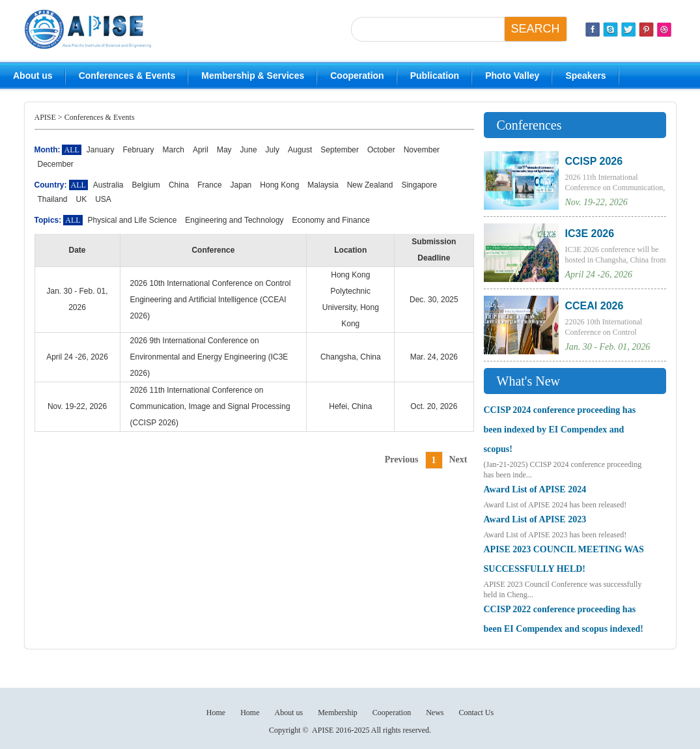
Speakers (585, 76)
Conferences (529, 125)
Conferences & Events (127, 76)
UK (82, 199)
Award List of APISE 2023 (535, 519)
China (179, 185)
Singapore (419, 185)
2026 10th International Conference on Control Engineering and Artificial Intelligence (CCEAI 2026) (211, 300)
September (340, 150)
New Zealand (370, 185)
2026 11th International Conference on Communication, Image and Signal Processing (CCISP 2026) (210, 406)
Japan (241, 185)
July (273, 150)
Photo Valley (512, 76)
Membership (338, 713)
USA (103, 199)
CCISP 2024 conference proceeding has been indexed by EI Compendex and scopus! (560, 430)
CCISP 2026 (594, 161)
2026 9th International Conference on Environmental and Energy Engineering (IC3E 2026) (209, 357)
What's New (528, 381)
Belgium (146, 185)
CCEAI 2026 (595, 306)
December (56, 164)
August (300, 150)
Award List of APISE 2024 (535, 489)
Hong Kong (279, 185)
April (201, 150)
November (422, 150)
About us (33, 76)
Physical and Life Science (133, 220)
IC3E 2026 (590, 233)
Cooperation (357, 76)
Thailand (53, 199)
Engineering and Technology (234, 220)
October (381, 150)
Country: (51, 185)
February (139, 150)
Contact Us (476, 713)
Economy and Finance (331, 220)
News (435, 713)
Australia (108, 185)
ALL (78, 185)
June (249, 150)
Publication (435, 76)
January (101, 150)
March (174, 150)
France (209, 185)
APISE (45, 117)
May (224, 150)
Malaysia (323, 185)
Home (216, 713)
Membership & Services (253, 76)
